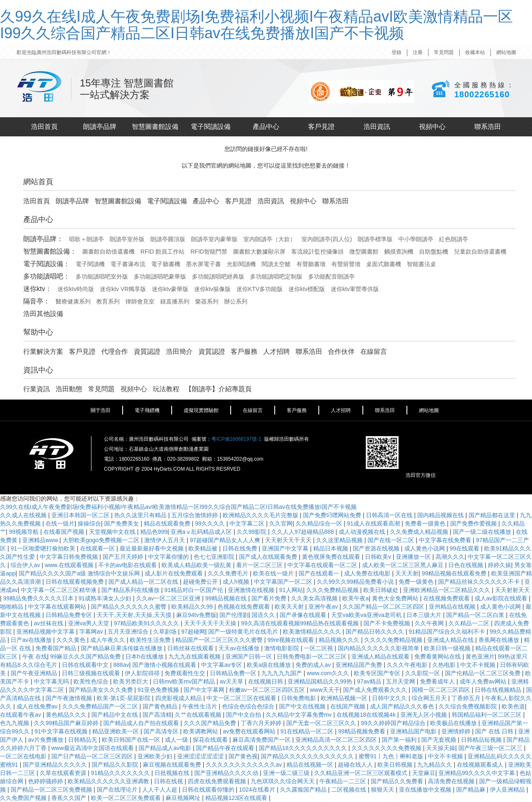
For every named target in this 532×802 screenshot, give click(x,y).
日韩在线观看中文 (86, 665)
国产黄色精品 (161, 706)
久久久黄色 (72, 640)
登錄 (397, 52)
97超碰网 (193, 632)
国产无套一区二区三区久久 (322, 723)
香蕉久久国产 (69, 798)
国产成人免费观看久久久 (376, 690)
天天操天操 (441, 748)
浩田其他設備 (43, 314)
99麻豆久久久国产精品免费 (86, 656)
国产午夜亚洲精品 (34, 673)
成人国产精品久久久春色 (403, 706)
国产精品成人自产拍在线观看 (142, 723)
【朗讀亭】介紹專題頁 (218, 389)
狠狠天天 (384, 790)
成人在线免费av (38, 706)
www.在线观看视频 (70, 565)
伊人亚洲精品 (508, 790)
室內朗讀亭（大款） (269, 239)
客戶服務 (244, 352)
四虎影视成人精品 (179, 698)
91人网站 (291, 590)
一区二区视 (319, 648)
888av (121, 665)
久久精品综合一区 (320, 523)
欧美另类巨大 (131, 681)
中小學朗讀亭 (416, 239)
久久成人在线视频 (24, 515)
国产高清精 (157, 715)
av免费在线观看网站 (250, 731)
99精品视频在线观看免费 (455, 573)
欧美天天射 (290, 607)
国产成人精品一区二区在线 (144, 582)
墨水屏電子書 (204, 264)
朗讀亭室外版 (127, 239)
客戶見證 (321, 127)
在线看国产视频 (65, 532)
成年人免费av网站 (484, 681)
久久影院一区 (424, 673)
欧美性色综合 (92, 681)
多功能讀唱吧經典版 (218, 276)
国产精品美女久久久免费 (101, 690)
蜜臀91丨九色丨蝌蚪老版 (392, 756)
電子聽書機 (166, 264)
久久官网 (281, 523)
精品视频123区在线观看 (237, 798)
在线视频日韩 (266, 681)
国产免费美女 (122, 523)
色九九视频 (15, 723)
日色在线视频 (466, 565)
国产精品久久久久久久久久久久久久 (308, 756)
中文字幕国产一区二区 (284, 582)
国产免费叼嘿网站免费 (333, 515)
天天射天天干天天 (289, 540)
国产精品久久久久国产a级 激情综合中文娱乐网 (80, 573)
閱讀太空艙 (276, 264)
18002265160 (482, 94)
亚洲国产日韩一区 (249, 656)
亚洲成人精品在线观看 (381, 656)
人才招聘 (276, 352)
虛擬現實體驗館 (201, 410)
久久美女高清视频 (315, 598)
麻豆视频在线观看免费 (173, 765)
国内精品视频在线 (441, 515)
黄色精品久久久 (67, 715)
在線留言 (374, 352)
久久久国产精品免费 (211, 723)
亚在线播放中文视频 (426, 790)
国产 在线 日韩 (495, 731)
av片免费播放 (46, 740)
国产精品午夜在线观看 (226, 748)
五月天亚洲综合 (129, 632)
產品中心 (266, 127)
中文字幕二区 (248, 523)
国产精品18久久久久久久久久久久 (304, 748)
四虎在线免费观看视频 (218, 781)
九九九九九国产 (283, 673)
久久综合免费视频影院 (469, 706)
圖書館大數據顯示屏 (259, 252)
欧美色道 (513, 706)
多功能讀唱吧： (47, 276)
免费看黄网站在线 (438, 656)
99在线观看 (465, 548)
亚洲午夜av (324, 607)
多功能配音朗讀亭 (331, 276)
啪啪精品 (12, 607)
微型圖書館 (364, 252)
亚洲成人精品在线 (451, 640)
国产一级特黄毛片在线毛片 (244, 632)
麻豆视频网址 (184, 798)
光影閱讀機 (241, 264)
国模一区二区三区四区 (442, 690)
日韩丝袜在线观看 (191, 648)
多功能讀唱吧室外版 (102, 276)
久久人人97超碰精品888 (303, 532)
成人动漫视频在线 (363, 532)
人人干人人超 (160, 790)
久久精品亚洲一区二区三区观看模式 (362, 773)
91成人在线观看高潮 (374, 523)
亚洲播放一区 (414, 557)
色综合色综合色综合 (249, 706)
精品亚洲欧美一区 (116, 731)
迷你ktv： (37, 289)
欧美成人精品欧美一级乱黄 (197, 565)
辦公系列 (236, 301)
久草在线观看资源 (64, 773)
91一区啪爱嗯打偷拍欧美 (43, 548)
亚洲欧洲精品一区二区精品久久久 (448, 590)
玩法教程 (166, 389)
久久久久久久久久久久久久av (245, 765)
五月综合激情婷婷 (195, 515)
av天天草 (232, 681)
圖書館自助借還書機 (108, 252)
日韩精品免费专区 (69, 615)
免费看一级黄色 (426, 523)
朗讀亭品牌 (100, 127)
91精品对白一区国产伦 (194, 590)
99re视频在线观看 (291, 640)
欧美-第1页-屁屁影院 (124, 698)
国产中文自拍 (244, 715)
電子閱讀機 (90, 264)
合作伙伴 (341, 352)
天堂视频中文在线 (113, 532)
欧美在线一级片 (274, 573)
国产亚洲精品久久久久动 (227, 773)
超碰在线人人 (356, 765)
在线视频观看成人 (481, 765)
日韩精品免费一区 (234, 673)
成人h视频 (237, 582)
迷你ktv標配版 (307, 289)
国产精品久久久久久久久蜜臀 (130, 607)
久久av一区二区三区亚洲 (169, 598)
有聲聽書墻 (311, 264)
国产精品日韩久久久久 (376, 632)
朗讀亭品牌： (43, 239)
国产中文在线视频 (303, 706)
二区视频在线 (350, 790)
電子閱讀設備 (211, 127)
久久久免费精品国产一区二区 (101, 706)
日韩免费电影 (299, 698)
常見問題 (444, 52)
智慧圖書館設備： (50, 251)
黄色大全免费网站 (396, 598)
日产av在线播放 (32, 640)
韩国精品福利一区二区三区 (488, 715)
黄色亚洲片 (480, 656)
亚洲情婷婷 (457, 731)
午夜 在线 (34, 656)
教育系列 (108, 301)
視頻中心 (432, 127)
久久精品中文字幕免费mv (299, 715)
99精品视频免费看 (362, 731)
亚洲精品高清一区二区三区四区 (337, 740)
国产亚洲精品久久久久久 (56, 765)
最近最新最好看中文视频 (153, 548)
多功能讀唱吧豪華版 (160, 276)
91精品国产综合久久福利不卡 (447, 632)
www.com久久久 (329, 673)
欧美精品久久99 (193, 607)
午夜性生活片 (200, 706)
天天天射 (407, 573)
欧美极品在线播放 (454, 723)
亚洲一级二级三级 (287, 773)
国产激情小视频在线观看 (165, 665)
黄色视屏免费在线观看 (332, 557)
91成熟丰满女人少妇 (106, 598)
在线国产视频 (349, 706)
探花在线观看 (211, 740)
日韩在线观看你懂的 (209, 790)
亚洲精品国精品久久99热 (321, 681)
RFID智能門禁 (209, 252)
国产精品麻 (471, 790)
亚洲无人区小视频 (424, 715)
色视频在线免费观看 (244, 607)
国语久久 (264, 615)
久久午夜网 (430, 623)
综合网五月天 (430, 698)
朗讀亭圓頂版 (168, 239)
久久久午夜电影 (408, 665)
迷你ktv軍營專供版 (355, 289)
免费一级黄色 (417, 582)
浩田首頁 (44, 127)
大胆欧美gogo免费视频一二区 (102, 540)
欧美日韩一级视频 (448, 648)
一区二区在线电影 (24, 756)
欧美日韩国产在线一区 (132, 740)
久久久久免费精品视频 (394, 640)
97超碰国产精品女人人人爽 (225, 540)
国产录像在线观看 (304, 615)
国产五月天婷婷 (124, 557)
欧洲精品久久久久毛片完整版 (261, 515)
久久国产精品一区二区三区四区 (384, 607)
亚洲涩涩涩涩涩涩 (201, 756)
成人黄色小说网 (425, 548)
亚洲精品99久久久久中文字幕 (477, 773)
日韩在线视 (169, 781)
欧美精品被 (204, 548)
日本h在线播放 (145, 656)
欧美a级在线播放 (270, 665)
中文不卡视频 (479, 665)
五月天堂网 (401, 681)
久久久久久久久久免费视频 (387, 748)
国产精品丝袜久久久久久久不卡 (480, 582)
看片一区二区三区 (260, 565)
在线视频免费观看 (447, 598)
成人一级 (177, 740)
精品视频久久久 (340, 640)
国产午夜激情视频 (69, 698)
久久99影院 (252, 532)
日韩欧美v (379, 557)
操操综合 (89, 523)
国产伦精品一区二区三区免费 (483, 673)
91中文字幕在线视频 (62, 731)
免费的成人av (314, 665)
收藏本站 (475, 52)
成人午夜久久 (108, 640)
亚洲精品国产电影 (414, 731)
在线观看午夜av (21, 715)
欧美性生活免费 (151, 640)
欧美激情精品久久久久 (313, 632)
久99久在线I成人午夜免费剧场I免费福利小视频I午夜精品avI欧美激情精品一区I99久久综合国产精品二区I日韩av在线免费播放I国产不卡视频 (256, 25)
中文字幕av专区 (223, 665)
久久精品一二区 (470, 623)
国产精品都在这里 (493, 515)
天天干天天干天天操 (211, 623)
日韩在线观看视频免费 (75, 582)
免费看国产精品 (57, 648)
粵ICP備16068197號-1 (236, 439)
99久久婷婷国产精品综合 (394, 723)
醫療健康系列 (73, 301)
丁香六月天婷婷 (262, 723)
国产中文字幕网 (205, 690)
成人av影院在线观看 (502, 598)
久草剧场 (165, 632)
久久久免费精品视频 (333, 590)
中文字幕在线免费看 (446, 540)
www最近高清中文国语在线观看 (93, 748)
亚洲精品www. (41, 540)
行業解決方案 (43, 352)
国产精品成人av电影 (166, 748)
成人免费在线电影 (368, 573)
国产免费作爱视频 (474, 523)
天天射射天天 (512, 590)
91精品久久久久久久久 (121, 773)
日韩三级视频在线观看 (92, 673)
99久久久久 (211, 523)
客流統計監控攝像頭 (318, 252)
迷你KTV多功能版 (260, 289)
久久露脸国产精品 (304, 790)
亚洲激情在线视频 (252, 590)
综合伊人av (26, 565)
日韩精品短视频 (482, 740)
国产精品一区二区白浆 (476, 615)
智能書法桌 (421, 264)
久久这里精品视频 (340, 540)
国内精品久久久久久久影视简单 (379, 648)
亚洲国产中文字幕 (286, 548)
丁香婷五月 (467, 698)
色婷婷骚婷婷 (46, 781)
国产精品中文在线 (116, 715)
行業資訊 (37, 389)
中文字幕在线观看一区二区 (323, 565)
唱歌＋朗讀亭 (86, 239)
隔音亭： (37, 301)
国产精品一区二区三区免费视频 (52, 790)
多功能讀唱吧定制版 (276, 276)
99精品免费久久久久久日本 (39, 598)
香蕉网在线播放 (500, 640)
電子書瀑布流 (128, 264)
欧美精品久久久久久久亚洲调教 (109, 781)
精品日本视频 (332, 548)
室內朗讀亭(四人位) (326, 239)
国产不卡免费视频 (387, 623)
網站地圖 (506, 52)
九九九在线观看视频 (195, 656)
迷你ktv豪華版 (170, 289)
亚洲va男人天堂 (90, 623)
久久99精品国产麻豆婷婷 (67, 723)
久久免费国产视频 (24, 798)
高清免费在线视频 (452, 781)
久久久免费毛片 (229, 573)
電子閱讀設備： (47, 264)
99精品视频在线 (227, 598)
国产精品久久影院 (116, 765)
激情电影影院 (283, 648)
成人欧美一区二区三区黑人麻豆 (404, 565)
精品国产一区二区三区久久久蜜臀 (220, 640)
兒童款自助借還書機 (480, 252)
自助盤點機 (433, 252)
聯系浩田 (488, 127)
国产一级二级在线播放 (483, 532)
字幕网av (92, 632)
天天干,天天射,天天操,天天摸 (135, 615)
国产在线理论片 (118, 790)
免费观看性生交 (186, 673)
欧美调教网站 (202, 731)
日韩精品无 (84, 740)
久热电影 (445, 665)
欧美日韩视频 (396, 765)
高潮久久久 (450, 557)
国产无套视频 (440, 740)
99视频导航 (25, 532)
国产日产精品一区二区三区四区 (93, 756)
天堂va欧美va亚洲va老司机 (367, 615)
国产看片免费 (270, 598)
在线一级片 (60, 523)
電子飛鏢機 (147, 410)
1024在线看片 (258, 790)
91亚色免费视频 (159, 690)
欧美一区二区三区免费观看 (127, 798)
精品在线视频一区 (310, 765)
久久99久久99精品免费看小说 (356, 582)
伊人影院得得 (143, 673)
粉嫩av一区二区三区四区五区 (268, 690)
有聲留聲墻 (346, 264)
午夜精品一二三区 (344, 781)
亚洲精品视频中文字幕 (46, 632)
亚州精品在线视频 (453, 607)
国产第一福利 (400, 740)
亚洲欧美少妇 (156, 756)
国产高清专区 (162, 731)
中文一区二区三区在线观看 (242, 698)
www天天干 (325, 690)
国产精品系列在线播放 (131, 590)
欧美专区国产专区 (378, 673)
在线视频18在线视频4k (367, 715)
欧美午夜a (356, 598)
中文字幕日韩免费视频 (69, 557)
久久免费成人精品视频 (420, 532)
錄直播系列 (175, 301)
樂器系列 (207, 301)
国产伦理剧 (234, 615)
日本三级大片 (425, 615)
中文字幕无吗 (52, 681)
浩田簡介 (180, 352)
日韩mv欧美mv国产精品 (185, 681)
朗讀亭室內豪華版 (214, 239)
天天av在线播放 (240, 648)
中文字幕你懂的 (169, 557)
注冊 (418, 52)
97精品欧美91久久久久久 (147, 623)
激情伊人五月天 (165, 540)
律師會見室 (140, 301)
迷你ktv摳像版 (212, 289)
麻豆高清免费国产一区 (262, 740)
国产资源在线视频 (377, 548)
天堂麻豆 (424, 773)
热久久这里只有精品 (141, 515)
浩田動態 (69, 389)
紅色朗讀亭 (453, 239)
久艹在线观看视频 (199, 715)
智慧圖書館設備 (155, 127)
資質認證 (147, 352)
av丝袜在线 (49, 623)
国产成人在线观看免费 (269, 557)
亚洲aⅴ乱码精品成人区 (202, 532)
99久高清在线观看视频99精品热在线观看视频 (301, 623)
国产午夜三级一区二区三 (491, 748)
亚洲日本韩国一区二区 (81, 515)
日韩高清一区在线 (390, 515)
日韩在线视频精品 (499, 690)
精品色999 (154, 532)
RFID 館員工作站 (163, 252)
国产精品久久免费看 (398, 781)
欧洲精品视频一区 (345, 698)
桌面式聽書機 (384, 264)
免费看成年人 (438, 681)
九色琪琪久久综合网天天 (283, 781)
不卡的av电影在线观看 (129, 565)
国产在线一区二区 (392, 540)
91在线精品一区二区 (307, 731)
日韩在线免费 (241, 548)
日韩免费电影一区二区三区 (313, 656)
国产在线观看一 (320, 573)
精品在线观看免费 (168, 523)
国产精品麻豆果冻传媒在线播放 (123, 648)
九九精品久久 (436, 765)
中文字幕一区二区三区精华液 (59, 590)
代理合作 (115, 352)
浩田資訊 (377, 127)
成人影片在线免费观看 (175, 573)
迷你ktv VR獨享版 (123, 289)
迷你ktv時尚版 (76, 289)
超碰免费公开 (201, 582)
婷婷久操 (500, 565)
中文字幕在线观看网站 (58, 607)
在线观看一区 (98, 548)
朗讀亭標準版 (375, 239)
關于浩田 (101, 410)
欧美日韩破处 (382, 590)
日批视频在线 (173, 773)
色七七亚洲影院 (215, 557)
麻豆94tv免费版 (196, 615)
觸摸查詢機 (399, 252)
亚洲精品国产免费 (360, 665)
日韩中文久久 (390, 698)
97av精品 (370, 681)
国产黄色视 (243, 756)
